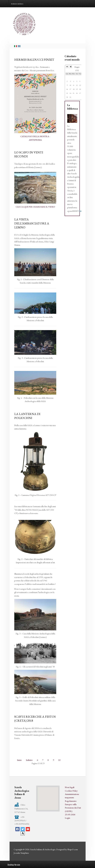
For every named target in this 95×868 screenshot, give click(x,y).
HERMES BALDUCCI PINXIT (34, 60)
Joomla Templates (21, 853)
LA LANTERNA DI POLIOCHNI (27, 416)
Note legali (70, 787)
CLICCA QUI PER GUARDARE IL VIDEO (35, 207)
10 (59, 760)
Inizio (19, 760)
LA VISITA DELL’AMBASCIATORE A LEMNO (32, 223)
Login (67, 818)
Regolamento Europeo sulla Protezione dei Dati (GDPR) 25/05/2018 (73, 808)
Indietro (29, 760)
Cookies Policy (71, 791)
